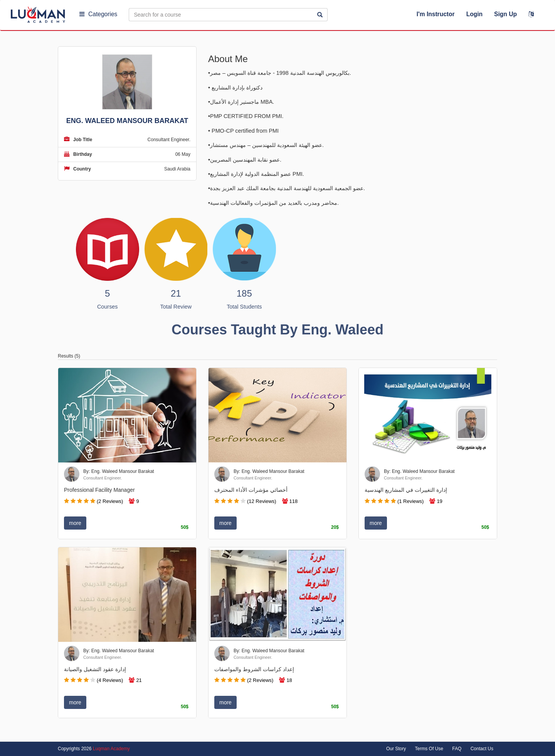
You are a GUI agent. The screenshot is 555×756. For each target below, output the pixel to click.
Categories (98, 14)
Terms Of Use (429, 749)
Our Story (396, 749)
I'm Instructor (436, 14)
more (75, 523)
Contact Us (482, 749)
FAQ (457, 749)
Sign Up (505, 14)
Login (474, 14)
